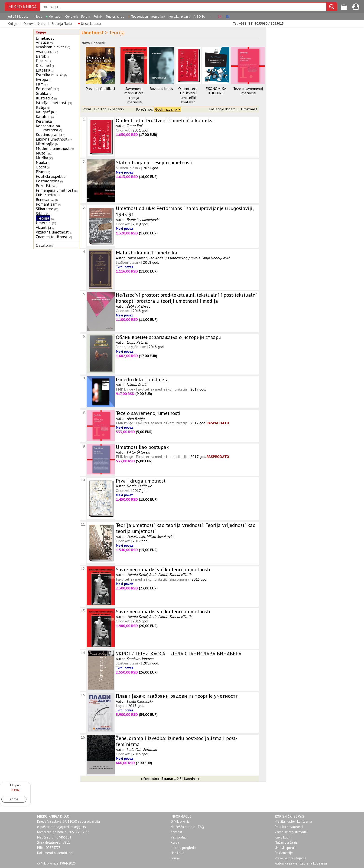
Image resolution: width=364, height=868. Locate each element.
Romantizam (47, 204)
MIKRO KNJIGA (23, 7)
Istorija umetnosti (52, 103)
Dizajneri (43, 65)
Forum (86, 16)
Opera (41, 167)
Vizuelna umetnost (52, 232)
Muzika (42, 158)
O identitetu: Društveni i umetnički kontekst (188, 95)
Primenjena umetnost (55, 190)
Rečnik (98, 16)
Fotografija (46, 89)
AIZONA (199, 16)
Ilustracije (45, 98)
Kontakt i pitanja (179, 16)
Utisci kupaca (89, 24)
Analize (42, 42)
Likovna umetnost (52, 139)
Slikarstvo (45, 209)
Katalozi (43, 117)
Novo (39, 16)
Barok (41, 56)
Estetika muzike (50, 75)
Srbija (41, 213)
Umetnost (45, 38)
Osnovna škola (34, 24)
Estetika (43, 70)
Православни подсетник (146, 16)
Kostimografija (49, 134)
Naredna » (192, 779)
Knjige (13, 24)
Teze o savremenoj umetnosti (248, 91)
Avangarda (45, 51)
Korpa (14, 799)
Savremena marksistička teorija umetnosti (134, 95)
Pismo (41, 172)
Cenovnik (71, 16)
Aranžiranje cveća (51, 47)
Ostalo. (42, 245)
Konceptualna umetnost (48, 128)
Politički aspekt (49, 176)
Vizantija (43, 227)
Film (40, 84)
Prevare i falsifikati (100, 89)
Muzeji (42, 153)
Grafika (42, 93)
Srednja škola (62, 24)
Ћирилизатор (115, 16)
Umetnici (44, 223)
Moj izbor (54, 16)
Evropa (42, 79)
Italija (41, 107)
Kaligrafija (45, 112)
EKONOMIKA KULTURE (216, 91)
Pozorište (44, 186)
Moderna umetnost (53, 148)
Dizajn (41, 61)
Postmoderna (48, 181)
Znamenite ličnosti (52, 237)
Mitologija (45, 144)
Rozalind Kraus (161, 89)
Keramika (44, 121)
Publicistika (46, 195)
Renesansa (45, 199)
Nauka (41, 162)
